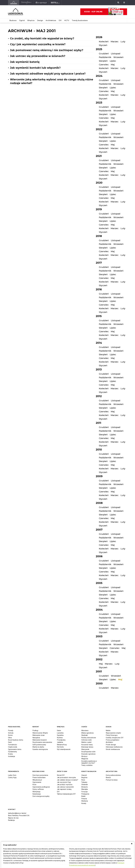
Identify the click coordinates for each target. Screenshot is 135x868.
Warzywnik (85, 749)
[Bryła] (55, 3)
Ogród (22, 20)
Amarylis (85, 787)
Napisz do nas (13, 818)
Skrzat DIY (61, 775)
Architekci (109, 742)
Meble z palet (86, 742)
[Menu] (124, 3)
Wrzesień (118, 57)
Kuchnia (60, 738)
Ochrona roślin (87, 740)
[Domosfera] (26, 3)
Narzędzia (36, 738)
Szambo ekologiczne (40, 749)
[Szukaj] (118, 3)
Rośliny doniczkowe (89, 738)
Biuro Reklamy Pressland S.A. (19, 816)
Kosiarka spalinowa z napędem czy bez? (89, 762)
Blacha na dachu (38, 747)
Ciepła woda (13, 747)
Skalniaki (85, 735)
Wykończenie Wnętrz (40, 733)
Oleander (85, 785)
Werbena (85, 801)
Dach (10, 742)
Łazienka (60, 733)
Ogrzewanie (37, 782)
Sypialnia (60, 735)
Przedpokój (61, 740)
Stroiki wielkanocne (113, 749)
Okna (10, 738)
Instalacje (12, 756)
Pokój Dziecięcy (112, 735)
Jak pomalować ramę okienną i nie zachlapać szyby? (47, 50)
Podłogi (35, 731)
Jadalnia (60, 742)
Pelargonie (85, 794)
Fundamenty (12, 752)
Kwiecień (104, 42)
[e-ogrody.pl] (41, 3)
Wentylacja (36, 792)
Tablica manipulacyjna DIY (66, 794)
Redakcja (11, 820)
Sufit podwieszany (39, 745)
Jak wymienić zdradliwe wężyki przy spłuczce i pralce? (48, 74)
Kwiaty (84, 803)
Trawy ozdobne (87, 765)
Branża (108, 778)
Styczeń (103, 45)
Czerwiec (104, 65)
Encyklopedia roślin (88, 752)
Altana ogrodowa (87, 733)
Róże (83, 780)
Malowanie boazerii (40, 740)
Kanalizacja (37, 794)
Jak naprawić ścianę (64, 789)
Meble (108, 731)
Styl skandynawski (64, 749)
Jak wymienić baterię (25, 62)
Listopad (116, 54)
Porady (11, 731)
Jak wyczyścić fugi (64, 782)
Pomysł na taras (112, 780)
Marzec (115, 42)
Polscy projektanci (112, 740)
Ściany (10, 754)
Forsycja (84, 792)
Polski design (111, 745)
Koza (34, 785)
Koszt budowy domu (16, 740)
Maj (113, 65)
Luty (123, 42)
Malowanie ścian (39, 735)
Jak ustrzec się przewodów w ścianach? (38, 56)
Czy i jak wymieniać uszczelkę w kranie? (38, 44)
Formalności (12, 745)
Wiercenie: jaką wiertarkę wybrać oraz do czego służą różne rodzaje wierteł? (52, 81)
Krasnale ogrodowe (88, 754)
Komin (10, 735)
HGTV (67, 20)
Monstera (85, 731)
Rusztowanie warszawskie (42, 742)
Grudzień (104, 54)
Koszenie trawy (87, 745)
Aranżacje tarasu (87, 747)
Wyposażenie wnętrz (113, 733)
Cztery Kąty (12, 778)
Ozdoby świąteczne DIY (115, 738)
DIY (60, 20)
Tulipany (84, 782)
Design (40, 20)
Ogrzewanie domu (15, 749)
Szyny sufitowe (38, 789)
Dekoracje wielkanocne (114, 747)
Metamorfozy (62, 745)
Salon (59, 731)
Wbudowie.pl (37, 780)
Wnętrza (31, 20)
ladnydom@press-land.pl (17, 813)
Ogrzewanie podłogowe (41, 787)
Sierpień (103, 61)
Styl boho (60, 747)
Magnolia (85, 759)
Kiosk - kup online (104, 12)
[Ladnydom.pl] (14, 3)
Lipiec (113, 61)
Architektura (51, 20)
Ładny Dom (12, 775)
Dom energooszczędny (41, 796)
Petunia (84, 799)
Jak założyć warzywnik (65, 787)
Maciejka (85, 789)
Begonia (84, 778)
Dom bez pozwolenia (40, 775)
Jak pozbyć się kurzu (65, 785)
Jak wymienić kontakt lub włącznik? (35, 68)
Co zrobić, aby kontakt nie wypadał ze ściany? (42, 38)
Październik (105, 57)
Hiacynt (84, 775)
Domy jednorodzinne (113, 775)
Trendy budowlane (80, 20)
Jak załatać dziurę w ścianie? (67, 780)
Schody (11, 733)
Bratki (83, 796)
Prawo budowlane (39, 778)
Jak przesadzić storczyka (66, 778)
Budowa (13, 20)
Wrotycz (84, 756)
